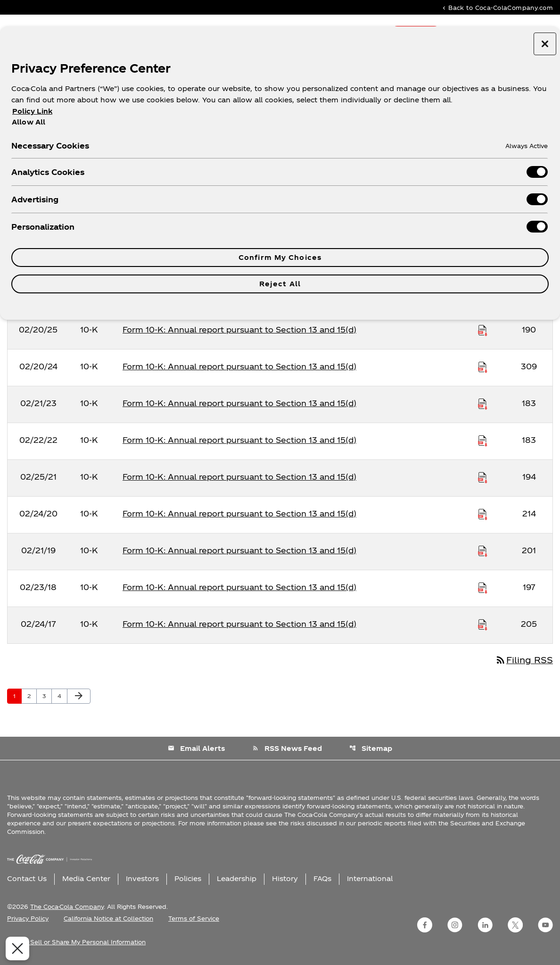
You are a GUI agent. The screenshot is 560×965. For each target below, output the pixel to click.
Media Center (86, 878)
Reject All (280, 284)
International (370, 878)
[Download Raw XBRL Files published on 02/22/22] (483, 440)
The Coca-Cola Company (67, 907)
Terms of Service (194, 918)
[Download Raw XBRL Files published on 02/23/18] (483, 587)
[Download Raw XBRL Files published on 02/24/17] (483, 624)
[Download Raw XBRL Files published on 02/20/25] (483, 330)
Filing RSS (524, 660)
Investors (142, 878)
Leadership (237, 878)
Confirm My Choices (280, 257)
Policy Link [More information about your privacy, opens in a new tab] (32, 111)
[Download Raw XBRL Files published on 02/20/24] (483, 366)
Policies (188, 878)
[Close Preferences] (15, 948)
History (285, 878)
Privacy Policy (28, 918)
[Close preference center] (545, 44)
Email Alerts (196, 748)
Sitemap (371, 748)
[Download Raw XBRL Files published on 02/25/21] (483, 477)
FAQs (322, 878)
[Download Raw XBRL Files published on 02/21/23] (483, 403)
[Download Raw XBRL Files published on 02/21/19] (483, 550)
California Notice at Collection (108, 918)
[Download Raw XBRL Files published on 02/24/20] (483, 514)
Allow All (29, 122)
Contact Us (27, 878)
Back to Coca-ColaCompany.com (497, 7)
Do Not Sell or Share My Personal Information (76, 942)
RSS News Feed (287, 748)
